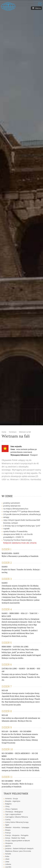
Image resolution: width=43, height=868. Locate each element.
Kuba (7, 856)
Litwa (7, 862)
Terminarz (13, 432)
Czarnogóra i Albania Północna (17, 817)
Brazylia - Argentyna (13, 801)
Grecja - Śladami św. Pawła (15, 838)
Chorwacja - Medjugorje (14, 812)
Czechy (8, 820)
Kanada (8, 854)
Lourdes (8, 867)
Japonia (8, 846)
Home (4, 432)
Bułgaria (8, 804)
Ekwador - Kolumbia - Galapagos (17, 827)
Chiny (7, 806)
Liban (7, 859)
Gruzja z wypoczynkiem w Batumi (18, 841)
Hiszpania (9, 843)
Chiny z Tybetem (11, 809)
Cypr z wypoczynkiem (13, 814)
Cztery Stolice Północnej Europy (17, 822)
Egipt (7, 825)
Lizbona (8, 864)
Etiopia (8, 830)
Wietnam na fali (25, 432)
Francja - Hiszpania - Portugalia (17, 835)
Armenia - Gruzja (12, 799)
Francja (8, 833)
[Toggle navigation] (36, 8)
